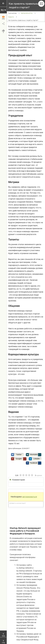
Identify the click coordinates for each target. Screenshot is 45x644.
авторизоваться (30, 497)
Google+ (16, 459)
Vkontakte (32, 455)
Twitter (16, 455)
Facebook (32, 463)
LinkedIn (34, 459)
